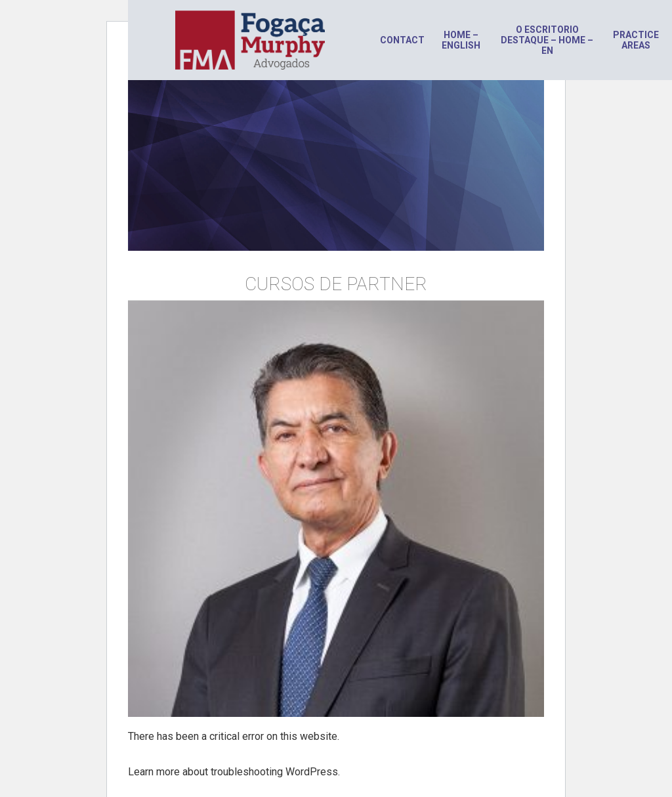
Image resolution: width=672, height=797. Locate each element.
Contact (402, 40)
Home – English (461, 40)
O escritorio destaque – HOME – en (547, 40)
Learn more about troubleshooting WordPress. (234, 772)
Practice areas (636, 40)
